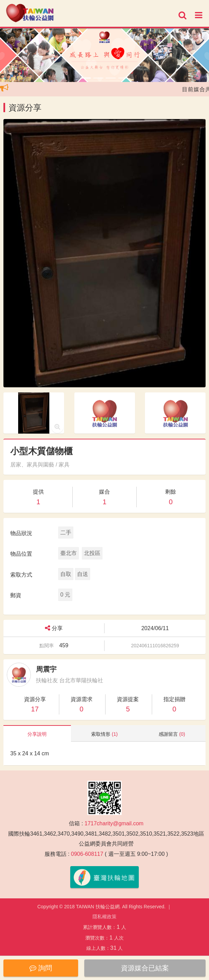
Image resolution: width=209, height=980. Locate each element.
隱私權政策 (104, 917)
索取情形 (104, 734)
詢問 (41, 968)
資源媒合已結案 (145, 968)
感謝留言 (172, 734)
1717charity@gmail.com (114, 823)
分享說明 (37, 734)
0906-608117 (87, 854)
